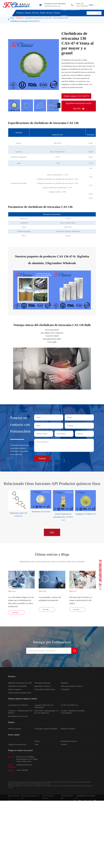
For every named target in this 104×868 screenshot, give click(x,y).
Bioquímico (65, 684)
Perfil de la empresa (15, 730)
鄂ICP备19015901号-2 (67, 798)
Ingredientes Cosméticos (42, 687)
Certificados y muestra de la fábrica (46, 730)
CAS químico (65, 690)
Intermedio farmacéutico (42, 684)
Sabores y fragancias (15, 690)
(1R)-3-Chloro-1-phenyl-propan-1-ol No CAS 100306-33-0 (46, 713)
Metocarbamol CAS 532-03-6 (18, 717)
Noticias (57, 13)
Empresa (28, 13)
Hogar (12, 18)
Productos (20, 13)
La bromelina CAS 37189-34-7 (18, 706)
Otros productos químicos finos (45, 690)
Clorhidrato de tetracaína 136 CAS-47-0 (25, 21)
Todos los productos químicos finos (20, 694)
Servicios (36, 13)
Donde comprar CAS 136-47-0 (76, 96)
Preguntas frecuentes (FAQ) (17, 746)
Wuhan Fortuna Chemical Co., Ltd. (30, 798)
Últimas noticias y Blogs (52, 553)
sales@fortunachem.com (52, 6)
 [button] (59, 105)
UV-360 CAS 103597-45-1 (70, 706)
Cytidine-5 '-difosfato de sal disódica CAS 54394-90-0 (73, 713)
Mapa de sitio (12, 802)
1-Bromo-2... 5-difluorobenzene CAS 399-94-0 (20, 713)
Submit (42, 457)
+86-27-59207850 (82, 6)
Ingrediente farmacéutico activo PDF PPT (79, 106)
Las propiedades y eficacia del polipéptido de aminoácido (50, 598)
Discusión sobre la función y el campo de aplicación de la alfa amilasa (81, 600)
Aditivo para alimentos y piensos (71, 687)
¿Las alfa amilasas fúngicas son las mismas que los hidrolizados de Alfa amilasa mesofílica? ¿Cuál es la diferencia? (21, 601)
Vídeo (36, 746)
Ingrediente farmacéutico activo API (20, 684)
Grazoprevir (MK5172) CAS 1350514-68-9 (44, 707)
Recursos (50, 13)
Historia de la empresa (68, 730)
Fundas (43, 13)
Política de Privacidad (25, 802)
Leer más (16, 614)
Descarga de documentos (69, 742)
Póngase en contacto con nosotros (70, 13)
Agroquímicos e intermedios (17, 687)
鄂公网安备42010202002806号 (85, 798)
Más (52, 531)
